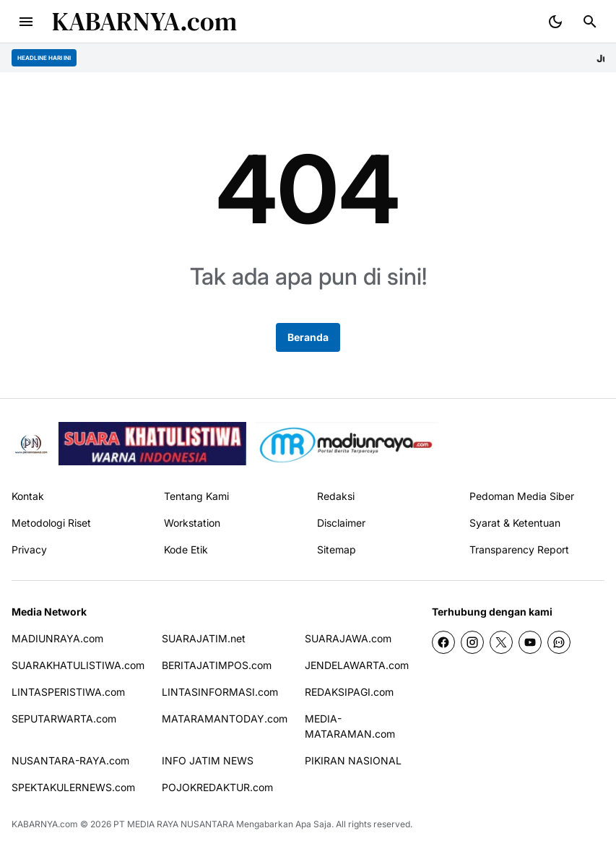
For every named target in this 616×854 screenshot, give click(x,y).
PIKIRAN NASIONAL (353, 760)
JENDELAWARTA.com (357, 665)
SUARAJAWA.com (348, 638)
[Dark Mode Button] (555, 22)
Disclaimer (341, 523)
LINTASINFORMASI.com (220, 692)
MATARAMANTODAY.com (225, 719)
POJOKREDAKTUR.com (217, 787)
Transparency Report (519, 549)
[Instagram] (472, 642)
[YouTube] (530, 642)
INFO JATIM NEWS (208, 760)
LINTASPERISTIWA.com (68, 692)
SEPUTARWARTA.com (64, 719)
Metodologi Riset (51, 523)
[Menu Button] (26, 22)
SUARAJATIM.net (204, 638)
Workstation (192, 523)
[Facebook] (443, 642)
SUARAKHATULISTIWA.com (78, 665)
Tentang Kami (196, 496)
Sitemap (337, 549)
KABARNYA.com (144, 21)
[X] (501, 642)
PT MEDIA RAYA (146, 824)
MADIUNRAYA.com (57, 638)
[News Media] (347, 444)
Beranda (308, 337)
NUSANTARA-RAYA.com (70, 760)
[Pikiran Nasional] (31, 444)
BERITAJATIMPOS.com (217, 665)
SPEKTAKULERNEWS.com (73, 787)
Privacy (29, 549)
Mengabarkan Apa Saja (284, 824)
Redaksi (336, 496)
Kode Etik (186, 549)
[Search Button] (590, 22)
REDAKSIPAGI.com (349, 692)
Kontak (28, 496)
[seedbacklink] (152, 444)
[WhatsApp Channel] (559, 642)
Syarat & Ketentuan (515, 523)
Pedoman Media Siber (522, 496)
